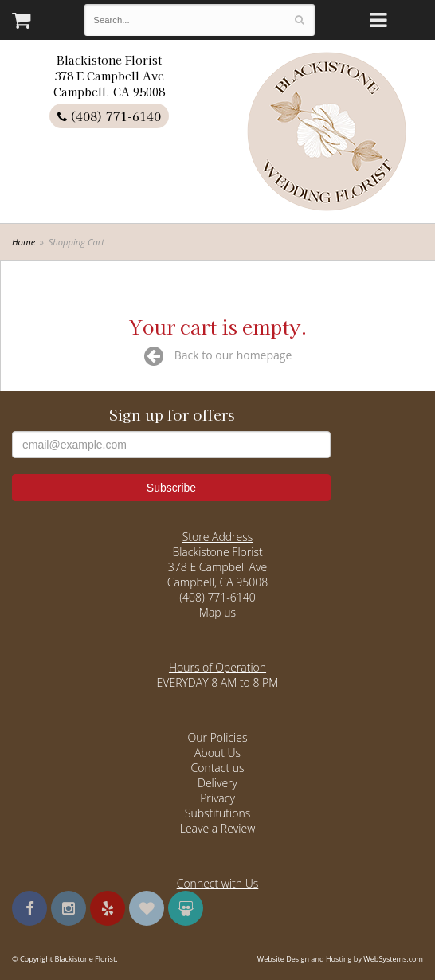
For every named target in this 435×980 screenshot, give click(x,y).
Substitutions (217, 813)
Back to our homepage (218, 355)
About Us (217, 753)
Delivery (217, 783)
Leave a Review (218, 828)
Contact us (217, 768)
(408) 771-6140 (109, 116)
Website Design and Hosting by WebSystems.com (340, 959)
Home (24, 242)
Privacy (217, 798)
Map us (217, 612)
